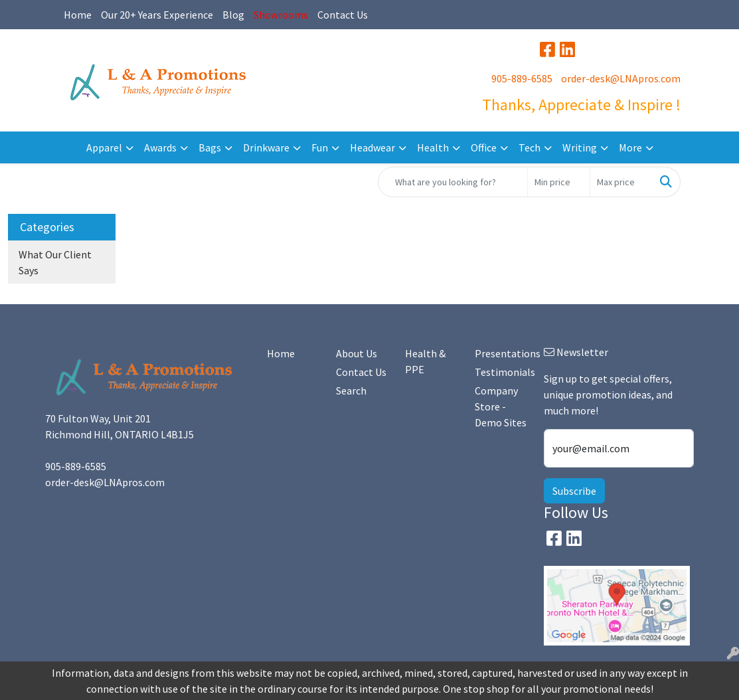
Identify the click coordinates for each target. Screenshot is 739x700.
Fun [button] (320, 147)
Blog (233, 15)
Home (78, 15)
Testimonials (501, 372)
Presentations (501, 353)
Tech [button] (530, 147)
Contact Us (343, 15)
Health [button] (433, 147)
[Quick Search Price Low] (559, 182)
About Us (357, 353)
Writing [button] (580, 147)
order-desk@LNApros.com (621, 78)
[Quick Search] (453, 182)
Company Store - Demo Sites (501, 406)
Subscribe (574, 491)
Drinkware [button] (266, 147)
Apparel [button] (104, 147)
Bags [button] (210, 147)
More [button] (630, 147)
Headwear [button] (372, 147)
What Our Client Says (55, 262)
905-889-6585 (522, 78)
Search (351, 391)
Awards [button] (160, 147)
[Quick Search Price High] (621, 182)
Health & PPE (425, 361)
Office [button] (484, 147)
